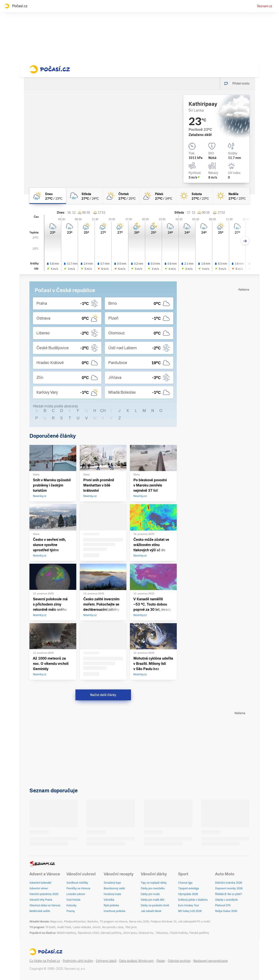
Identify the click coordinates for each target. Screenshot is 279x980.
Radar (161, 961)
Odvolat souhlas (179, 961)
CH (103, 411)
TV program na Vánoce (114, 922)
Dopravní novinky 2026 (229, 888)
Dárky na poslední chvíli (155, 905)
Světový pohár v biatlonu (193, 900)
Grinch (97, 927)
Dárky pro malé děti (153, 900)
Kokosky (71, 905)
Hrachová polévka (115, 911)
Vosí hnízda (73, 900)
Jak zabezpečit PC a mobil (194, 922)
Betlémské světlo (40, 911)
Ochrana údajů (106, 961)
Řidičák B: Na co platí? (229, 894)
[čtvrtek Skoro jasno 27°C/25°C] (121, 196)
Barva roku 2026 (139, 922)
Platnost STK (223, 905)
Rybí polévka (111, 905)
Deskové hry (146, 933)
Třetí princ (131, 927)
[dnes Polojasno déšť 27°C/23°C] (48, 196)
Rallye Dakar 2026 (226, 911)
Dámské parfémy (111, 933)
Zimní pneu (130, 933)
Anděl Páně (64, 927)
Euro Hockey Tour (189, 905)
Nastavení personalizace (211, 961)
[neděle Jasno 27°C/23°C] (231, 196)
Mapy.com (56, 922)
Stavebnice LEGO (88, 933)
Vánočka (109, 900)
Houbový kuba (112, 894)
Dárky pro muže (150, 894)
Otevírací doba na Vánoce (45, 905)
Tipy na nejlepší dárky (154, 883)
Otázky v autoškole (226, 900)
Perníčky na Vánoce (78, 888)
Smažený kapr (112, 883)
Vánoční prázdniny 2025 (44, 894)
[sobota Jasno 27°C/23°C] (194, 196)
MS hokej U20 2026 (190, 911)
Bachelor (93, 922)
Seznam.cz (265, 6)
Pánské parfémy (199, 933)
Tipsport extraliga (189, 888)
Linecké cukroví (76, 894)
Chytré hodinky (179, 933)
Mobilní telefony (66, 933)
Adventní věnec (39, 888)
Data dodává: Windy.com (136, 961)
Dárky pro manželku (153, 888)
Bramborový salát (114, 888)
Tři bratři (50, 927)
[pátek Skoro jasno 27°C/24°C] (158, 196)
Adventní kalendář (40, 883)
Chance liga (185, 883)
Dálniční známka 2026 (229, 883)
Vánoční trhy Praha (41, 900)
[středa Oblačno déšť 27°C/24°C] (84, 196)
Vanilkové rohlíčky (77, 883)
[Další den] (245, 241)
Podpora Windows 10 (163, 922)
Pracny (71, 911)
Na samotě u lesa (113, 927)
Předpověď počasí (75, 922)
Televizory (162, 933)
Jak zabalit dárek (151, 911)
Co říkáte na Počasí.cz (45, 961)
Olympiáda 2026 (188, 894)
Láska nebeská (82, 927)
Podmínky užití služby (78, 961)
